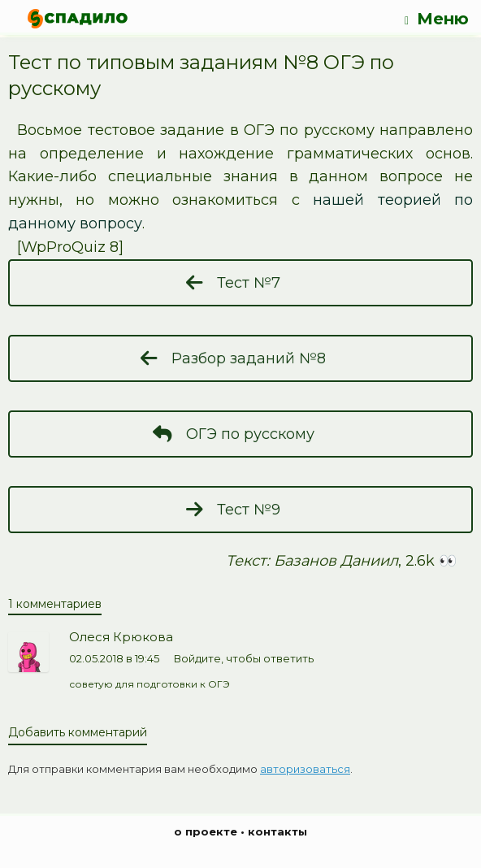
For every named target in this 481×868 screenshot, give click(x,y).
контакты (277, 831)
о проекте (206, 831)
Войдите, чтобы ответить (244, 658)
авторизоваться (305, 769)
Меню (437, 19)
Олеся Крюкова (121, 637)
